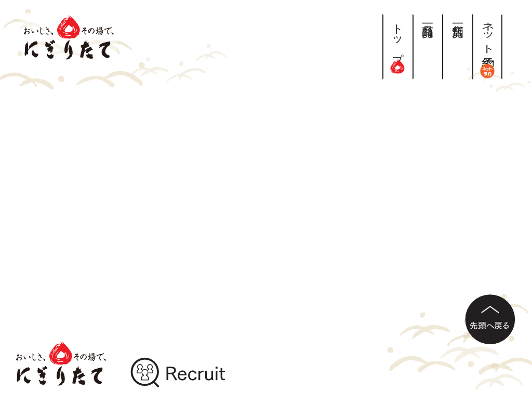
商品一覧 (428, 18)
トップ (398, 44)
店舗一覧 (457, 18)
